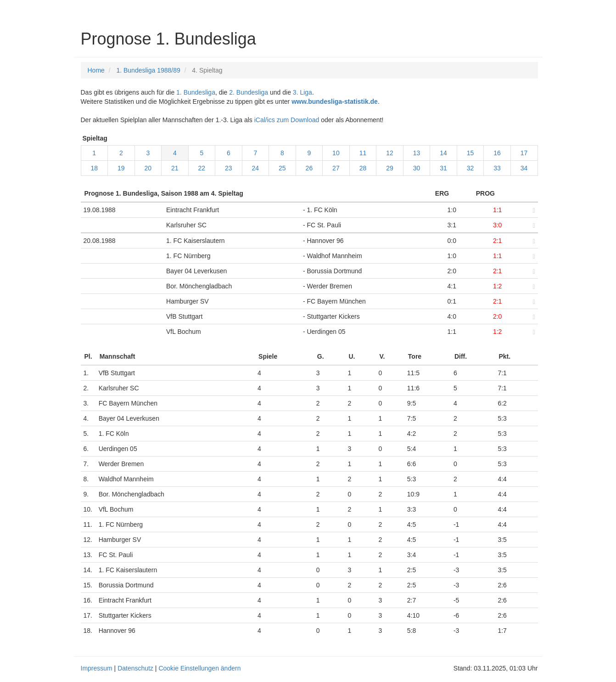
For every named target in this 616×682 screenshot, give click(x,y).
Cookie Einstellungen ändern (199, 668)
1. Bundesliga (196, 92)
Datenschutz (135, 668)
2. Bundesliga (249, 92)
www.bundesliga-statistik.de (335, 101)
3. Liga (302, 92)
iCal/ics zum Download (287, 120)
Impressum (97, 668)
